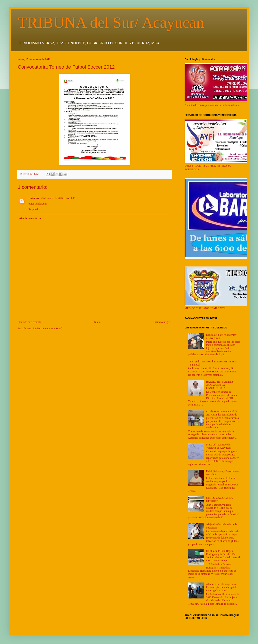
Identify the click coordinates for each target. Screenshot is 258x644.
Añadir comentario (30, 218)
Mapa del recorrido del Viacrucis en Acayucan (218, 446)
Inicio (97, 322)
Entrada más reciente (30, 322)
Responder (34, 209)
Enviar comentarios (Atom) (48, 328)
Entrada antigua (162, 322)
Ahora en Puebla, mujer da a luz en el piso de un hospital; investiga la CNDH (221, 587)
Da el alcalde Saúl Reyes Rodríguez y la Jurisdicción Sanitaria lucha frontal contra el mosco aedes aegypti (223, 556)
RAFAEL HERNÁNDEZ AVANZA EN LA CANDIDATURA (220, 385)
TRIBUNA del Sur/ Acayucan (111, 23)
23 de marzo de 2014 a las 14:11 (58, 198)
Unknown (34, 198)
